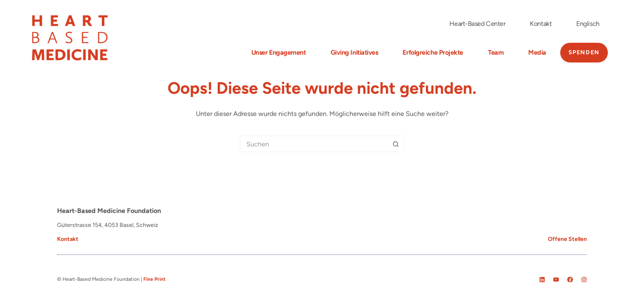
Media (537, 52)
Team (496, 52)
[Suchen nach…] (314, 144)
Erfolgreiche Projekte (433, 52)
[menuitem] (588, 24)
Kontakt (541, 24)
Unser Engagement (279, 52)
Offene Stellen (567, 239)
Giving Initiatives (354, 52)
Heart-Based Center (477, 24)
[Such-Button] (396, 144)
